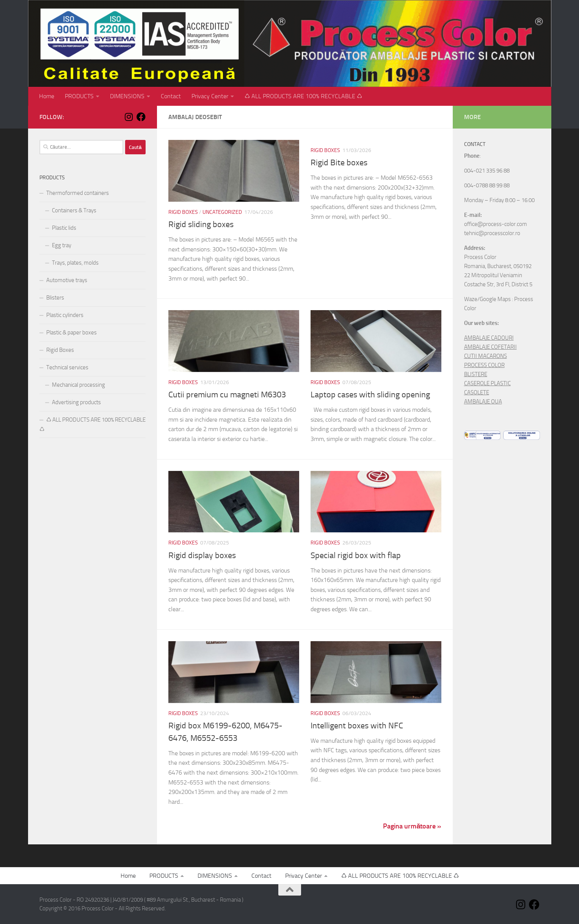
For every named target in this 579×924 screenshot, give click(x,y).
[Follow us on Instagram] (129, 117)
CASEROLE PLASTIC (487, 383)
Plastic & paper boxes (71, 333)
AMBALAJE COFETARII (490, 347)
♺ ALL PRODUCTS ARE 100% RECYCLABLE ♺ (303, 96)
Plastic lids (64, 228)
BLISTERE (476, 374)
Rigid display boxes (202, 555)
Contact (171, 96)
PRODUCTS (79, 96)
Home (47, 96)
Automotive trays (67, 280)
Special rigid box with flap (356, 555)
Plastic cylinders (65, 315)
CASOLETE (477, 392)
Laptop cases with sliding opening (370, 395)
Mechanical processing (78, 385)
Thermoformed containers (78, 193)
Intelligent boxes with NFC (357, 726)
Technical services (67, 367)
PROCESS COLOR (484, 365)
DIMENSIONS (127, 96)
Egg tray (62, 245)
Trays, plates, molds (75, 263)
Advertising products (76, 402)
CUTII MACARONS (486, 356)
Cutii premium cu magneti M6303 (227, 395)
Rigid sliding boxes (201, 224)
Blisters (55, 298)
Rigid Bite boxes (339, 163)
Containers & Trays (74, 210)
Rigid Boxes (183, 212)
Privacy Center (210, 96)
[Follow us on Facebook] (141, 117)
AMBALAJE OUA (483, 402)
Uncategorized (222, 212)
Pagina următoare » (412, 826)
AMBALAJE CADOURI (489, 338)
